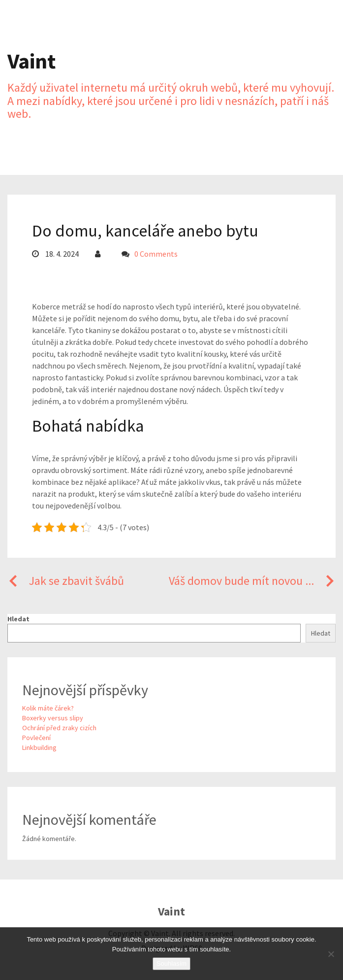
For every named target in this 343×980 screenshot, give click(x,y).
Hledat (18, 619)
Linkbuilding (39, 747)
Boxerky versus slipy (53, 718)
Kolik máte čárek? (48, 708)
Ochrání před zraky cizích (59, 728)
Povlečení (36, 738)
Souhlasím (171, 963)
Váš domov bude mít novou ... (252, 581)
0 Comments (156, 254)
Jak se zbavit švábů (66, 581)
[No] (331, 954)
